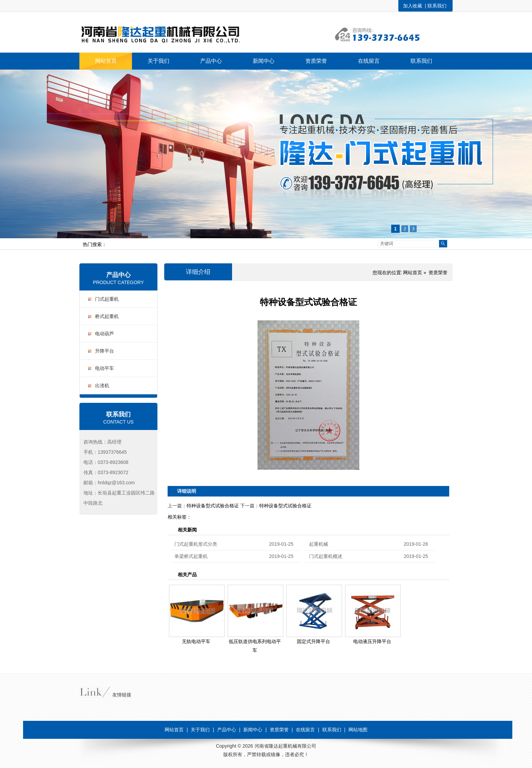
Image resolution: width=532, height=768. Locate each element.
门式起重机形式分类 (196, 544)
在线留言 (305, 730)
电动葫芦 (104, 334)
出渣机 (102, 386)
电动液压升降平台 (372, 641)
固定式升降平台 (313, 641)
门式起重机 (107, 299)
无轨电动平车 (196, 641)
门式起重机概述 (326, 556)
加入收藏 (413, 6)
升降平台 (104, 351)
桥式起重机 (107, 316)
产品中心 (118, 275)
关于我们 (200, 730)
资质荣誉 (438, 273)
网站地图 (358, 730)
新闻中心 (253, 730)
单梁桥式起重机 (191, 556)
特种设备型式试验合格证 (213, 506)
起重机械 (319, 544)
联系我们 (437, 6)
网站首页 (413, 273)
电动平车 (104, 368)
